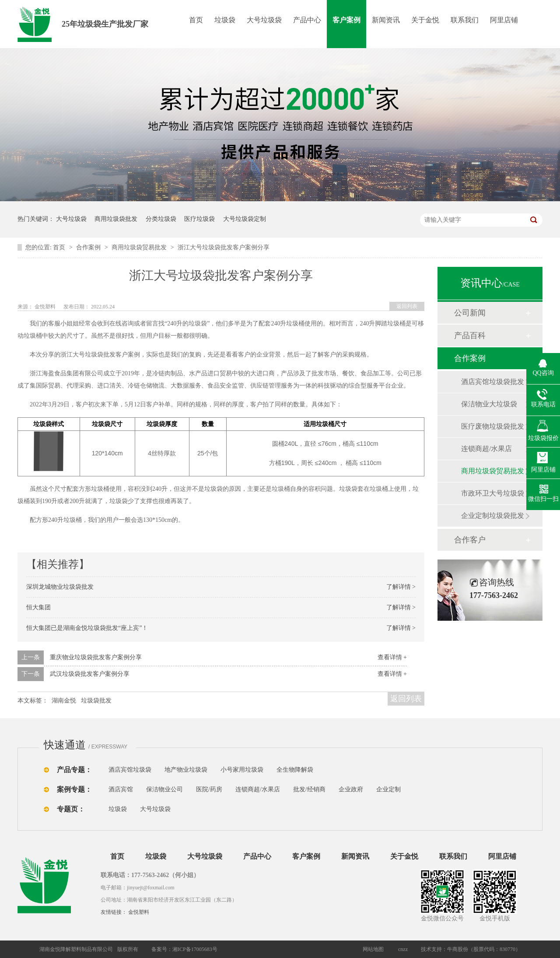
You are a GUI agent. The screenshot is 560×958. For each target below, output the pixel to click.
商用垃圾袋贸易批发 (140, 247)
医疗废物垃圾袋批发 (493, 426)
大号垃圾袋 (264, 20)
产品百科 (470, 336)
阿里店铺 (504, 20)
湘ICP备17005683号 (195, 949)
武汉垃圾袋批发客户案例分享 (90, 674)
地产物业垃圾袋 (186, 770)
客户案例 (346, 20)
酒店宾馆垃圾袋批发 (493, 382)
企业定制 (388, 789)
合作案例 (89, 247)
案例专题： (74, 789)
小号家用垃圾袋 (242, 770)
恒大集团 (38, 607)
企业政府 (351, 789)
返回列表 (407, 306)
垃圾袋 (225, 20)
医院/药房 (209, 789)
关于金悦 (425, 20)
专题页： (71, 809)
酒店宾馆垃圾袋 (130, 770)
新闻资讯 (386, 20)
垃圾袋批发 (96, 701)
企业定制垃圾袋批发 (493, 516)
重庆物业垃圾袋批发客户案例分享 (96, 657)
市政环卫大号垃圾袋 (493, 493)
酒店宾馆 (121, 789)
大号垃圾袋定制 (245, 219)
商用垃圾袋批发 (116, 219)
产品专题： (74, 770)
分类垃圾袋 (161, 219)
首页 (196, 20)
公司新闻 (470, 313)
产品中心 (307, 20)
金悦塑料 (139, 912)
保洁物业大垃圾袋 (489, 404)
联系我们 (465, 20)
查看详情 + (392, 657)
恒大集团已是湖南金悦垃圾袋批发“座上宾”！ (87, 628)
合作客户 (470, 540)
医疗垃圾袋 (199, 219)
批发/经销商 (309, 789)
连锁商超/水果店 (486, 449)
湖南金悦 (64, 701)
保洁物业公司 (164, 789)
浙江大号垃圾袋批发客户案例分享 (224, 247)
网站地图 (373, 949)
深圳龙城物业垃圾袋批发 (60, 587)
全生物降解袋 (295, 770)
